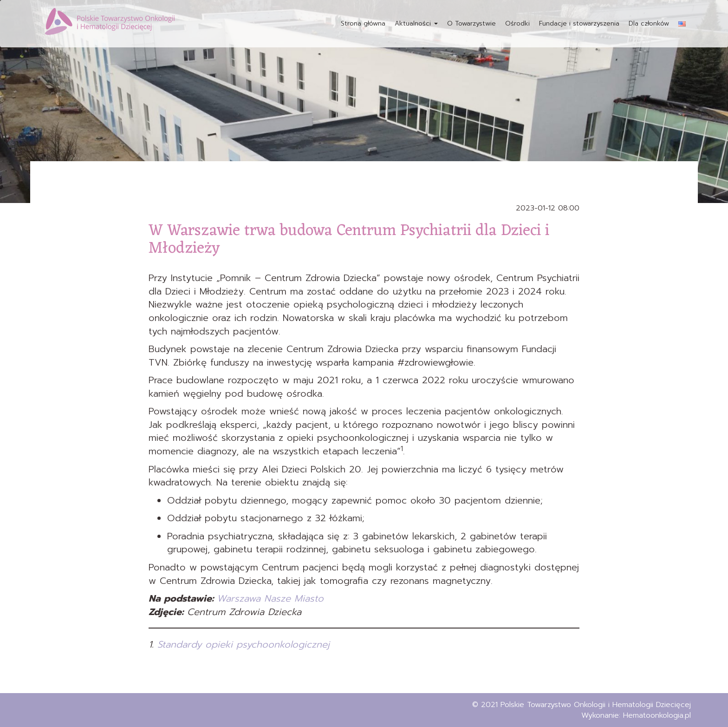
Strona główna (363, 23)
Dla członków (649, 23)
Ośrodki (517, 23)
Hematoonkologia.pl (657, 715)
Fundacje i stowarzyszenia (579, 23)
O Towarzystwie (471, 23)
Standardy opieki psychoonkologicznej (244, 644)
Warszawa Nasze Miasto (270, 598)
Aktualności (416, 23)
